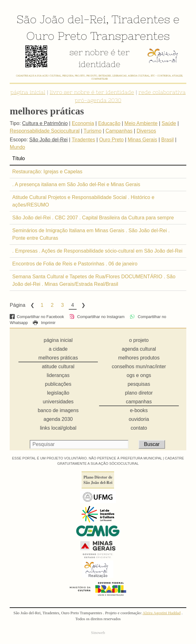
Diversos (146, 131)
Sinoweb (98, 633)
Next (83, 305)
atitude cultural (58, 367)
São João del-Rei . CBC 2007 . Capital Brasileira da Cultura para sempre (93, 218)
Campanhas (119, 131)
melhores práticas (58, 358)
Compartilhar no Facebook (37, 317)
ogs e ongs (139, 375)
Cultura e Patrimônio (45, 123)
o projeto (139, 340)
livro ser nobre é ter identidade (92, 92)
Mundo (17, 147)
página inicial (28, 92)
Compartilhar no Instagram (97, 317)
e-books (139, 410)
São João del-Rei (61, 19)
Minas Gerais (142, 140)
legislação (58, 393)
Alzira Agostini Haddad (162, 613)
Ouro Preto (57, 36)
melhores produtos (139, 358)
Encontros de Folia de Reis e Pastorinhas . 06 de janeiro (75, 264)
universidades (58, 402)
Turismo (92, 131)
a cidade (58, 349)
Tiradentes (141, 19)
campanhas (139, 402)
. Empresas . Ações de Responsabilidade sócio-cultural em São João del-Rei (97, 251)
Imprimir (44, 323)
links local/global (58, 428)
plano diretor (139, 393)
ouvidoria (139, 419)
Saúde (169, 123)
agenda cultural (139, 349)
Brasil (168, 140)
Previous (32, 305)
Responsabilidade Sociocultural (45, 131)
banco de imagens (58, 410)
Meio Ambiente (141, 123)
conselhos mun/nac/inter (139, 367)
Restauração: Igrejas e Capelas (47, 172)
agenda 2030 (58, 419)
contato (139, 428)
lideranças (58, 375)
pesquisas (139, 384)
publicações (58, 384)
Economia (83, 123)
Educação (109, 123)
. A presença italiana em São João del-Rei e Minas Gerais (76, 184)
